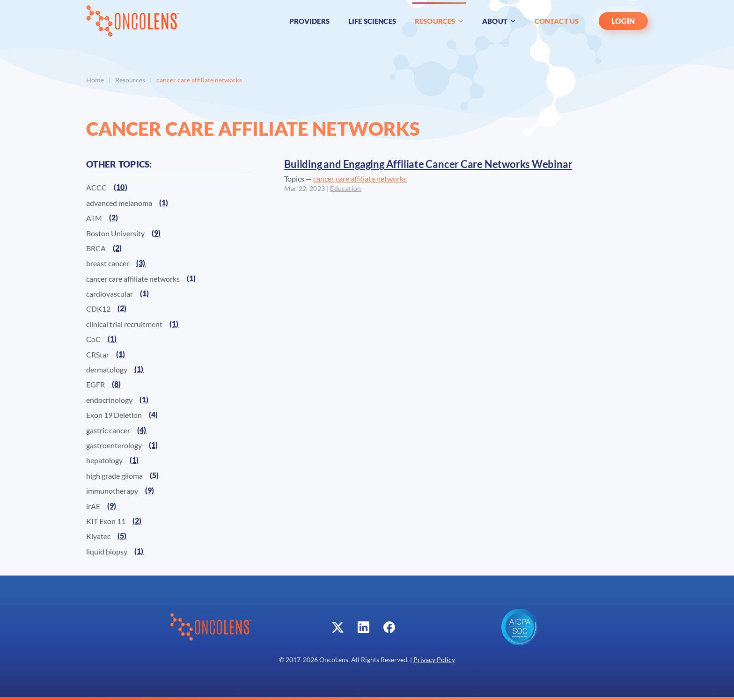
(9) (156, 233)
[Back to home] (133, 21)
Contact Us (557, 21)
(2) (114, 217)
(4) (154, 414)
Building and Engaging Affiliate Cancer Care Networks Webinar (428, 164)
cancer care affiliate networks (360, 179)
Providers (309, 21)
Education (345, 189)
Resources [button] (439, 21)
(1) (164, 202)
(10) (121, 187)
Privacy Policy (434, 660)
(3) (141, 263)
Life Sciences (372, 21)
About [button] (499, 21)
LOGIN (623, 21)
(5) (154, 475)
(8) (117, 384)
